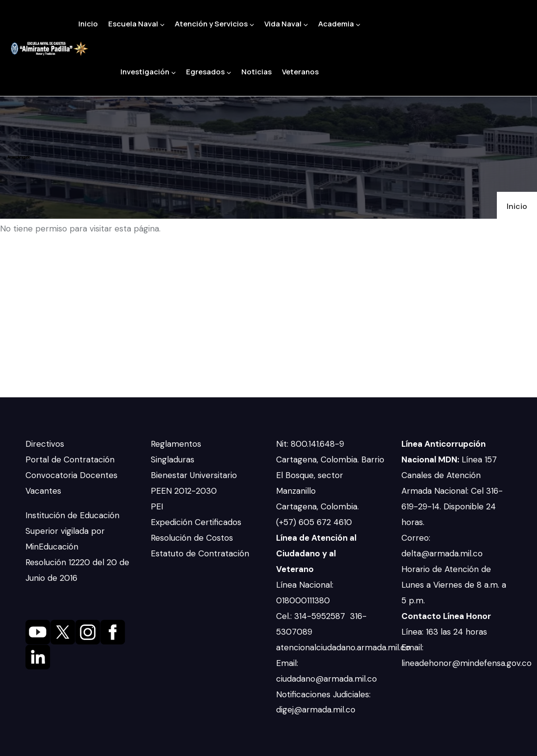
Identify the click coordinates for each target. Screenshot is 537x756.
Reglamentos (176, 444)
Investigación (148, 72)
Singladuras (173, 459)
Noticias (257, 72)
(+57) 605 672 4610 (314, 522)
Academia (339, 24)
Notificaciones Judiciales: (323, 694)
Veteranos (300, 72)
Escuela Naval (136, 24)
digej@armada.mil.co (317, 710)
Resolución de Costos (192, 538)
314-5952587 (321, 616)
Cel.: (285, 616)
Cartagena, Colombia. (319, 506)
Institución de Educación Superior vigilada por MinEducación (72, 531)
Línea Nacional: (305, 585)
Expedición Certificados (196, 522)
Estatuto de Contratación (200, 553)
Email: (287, 663)
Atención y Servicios (214, 24)
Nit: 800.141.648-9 (311, 444)
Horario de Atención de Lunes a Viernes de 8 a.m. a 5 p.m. (454, 585)
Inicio (88, 24)
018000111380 (304, 600)
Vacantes (43, 491)
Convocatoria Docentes (71, 475)
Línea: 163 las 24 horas (445, 632)
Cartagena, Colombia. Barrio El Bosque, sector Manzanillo (330, 475)
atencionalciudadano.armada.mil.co (343, 647)
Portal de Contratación (70, 459)
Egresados (209, 72)
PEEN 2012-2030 (184, 491)
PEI (157, 506)
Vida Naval (286, 24)
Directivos (45, 444)
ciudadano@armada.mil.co (328, 679)
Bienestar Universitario (194, 475)
